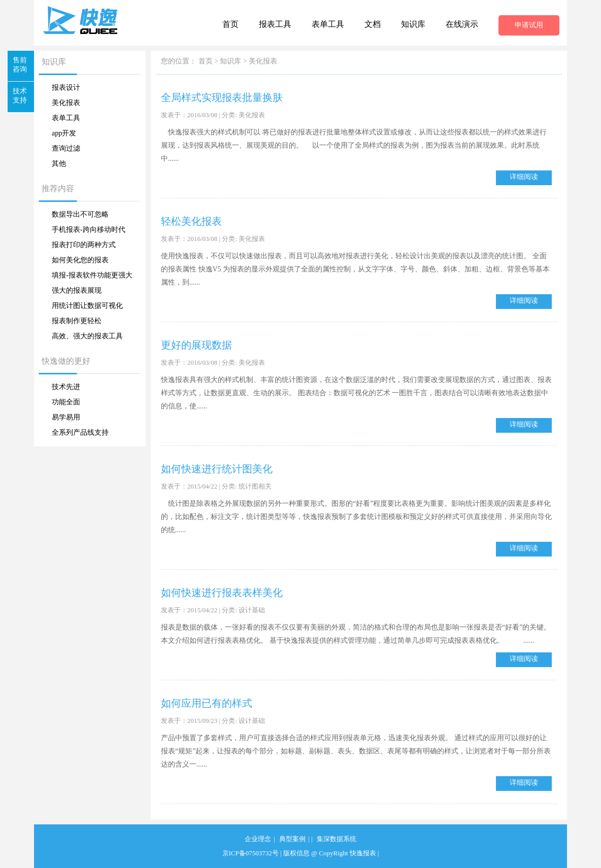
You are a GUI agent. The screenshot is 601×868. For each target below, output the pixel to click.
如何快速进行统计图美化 (217, 469)
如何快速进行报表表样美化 (222, 593)
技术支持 (20, 96)
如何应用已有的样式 (207, 703)
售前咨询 (20, 65)
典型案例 (292, 839)
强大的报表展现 (77, 290)
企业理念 (258, 839)
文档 (373, 24)
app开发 (64, 133)
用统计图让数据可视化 (87, 306)
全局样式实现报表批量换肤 (222, 97)
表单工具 (328, 24)
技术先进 (66, 387)
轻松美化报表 (191, 221)
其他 (59, 164)
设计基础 (252, 610)
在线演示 (462, 24)
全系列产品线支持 (80, 432)
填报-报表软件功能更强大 (92, 275)
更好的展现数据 (196, 345)
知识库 (413, 24)
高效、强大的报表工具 (87, 336)
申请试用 (529, 25)
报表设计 (66, 88)
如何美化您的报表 (80, 260)
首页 (230, 24)
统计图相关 (255, 486)
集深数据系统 (337, 839)
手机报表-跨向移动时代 (89, 230)
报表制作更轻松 (77, 321)
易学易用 (66, 417)
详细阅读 (524, 177)
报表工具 (275, 24)
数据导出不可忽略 (80, 214)
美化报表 (66, 103)
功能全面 (66, 402)
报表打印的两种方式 (84, 245)
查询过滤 (66, 148)
